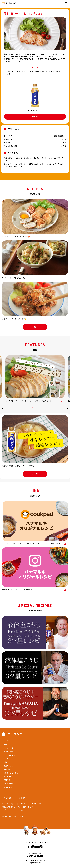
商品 (5, 745)
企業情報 (7, 769)
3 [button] (38, 408)
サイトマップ (36, 804)
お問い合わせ (8, 787)
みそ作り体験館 (8, 798)
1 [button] (32, 408)
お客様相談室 (8, 784)
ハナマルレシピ (9, 755)
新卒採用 (22, 798)
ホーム (6, 741)
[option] (35, 379)
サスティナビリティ (11, 773)
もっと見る (35, 474)
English (16, 816)
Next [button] (67, 409)
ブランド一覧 (8, 748)
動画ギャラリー (9, 766)
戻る (35, 327)
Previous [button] (3, 409)
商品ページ (35, 116)
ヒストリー (8, 777)
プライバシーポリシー (9, 804)
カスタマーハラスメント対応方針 (13, 810)
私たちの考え (8, 752)
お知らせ (7, 762)
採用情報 (7, 780)
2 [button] (35, 408)
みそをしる (8, 759)
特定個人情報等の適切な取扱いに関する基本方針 (18, 807)
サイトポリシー (24, 804)
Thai (22, 816)
